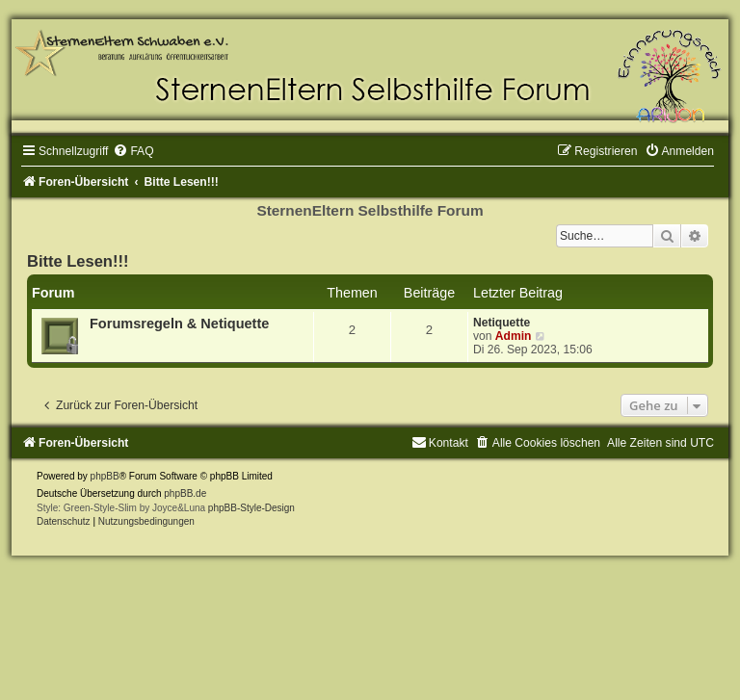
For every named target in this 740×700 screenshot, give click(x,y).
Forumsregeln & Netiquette (179, 324)
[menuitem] (133, 151)
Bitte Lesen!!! (78, 261)
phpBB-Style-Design (251, 508)
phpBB (105, 476)
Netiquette (502, 323)
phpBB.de (185, 493)
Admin (514, 336)
